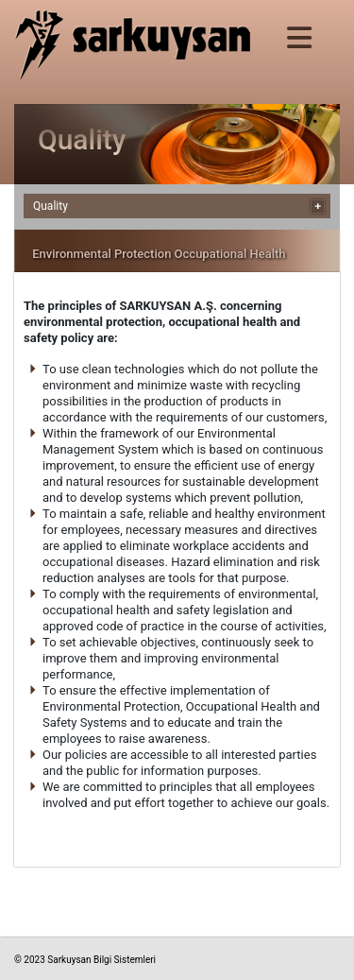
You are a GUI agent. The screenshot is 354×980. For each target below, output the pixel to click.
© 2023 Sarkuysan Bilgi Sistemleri (85, 960)
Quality (51, 206)
